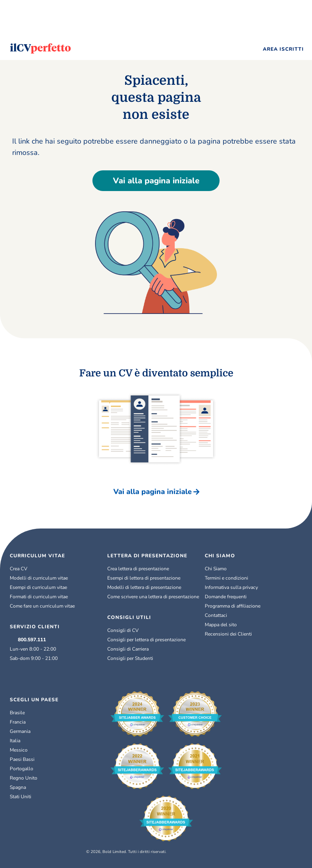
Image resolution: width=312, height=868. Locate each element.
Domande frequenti (226, 597)
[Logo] (40, 48)
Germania (20, 731)
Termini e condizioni (226, 578)
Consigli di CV (123, 630)
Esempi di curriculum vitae (38, 587)
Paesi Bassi (22, 759)
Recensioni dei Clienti (228, 634)
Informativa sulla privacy (231, 587)
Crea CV (18, 569)
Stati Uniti (21, 797)
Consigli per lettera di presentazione (146, 640)
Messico (19, 750)
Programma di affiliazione (233, 606)
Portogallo (22, 769)
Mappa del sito (221, 625)
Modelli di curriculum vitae (39, 578)
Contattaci (216, 615)
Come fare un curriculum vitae (42, 606)
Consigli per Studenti (130, 658)
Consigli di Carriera (128, 649)
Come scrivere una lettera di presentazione (153, 597)
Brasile (17, 713)
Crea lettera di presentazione (138, 569)
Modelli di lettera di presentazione (144, 587)
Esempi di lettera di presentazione (144, 578)
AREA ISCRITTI (283, 49)
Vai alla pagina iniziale (156, 181)
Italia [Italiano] (15, 741)
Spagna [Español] (18, 787)
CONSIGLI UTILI (129, 617)
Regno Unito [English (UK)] (24, 778)
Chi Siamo (216, 569)
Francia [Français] (18, 722)
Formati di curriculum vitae (39, 597)
